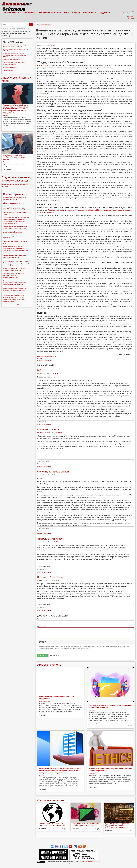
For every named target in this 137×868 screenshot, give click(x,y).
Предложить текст (13, 12)
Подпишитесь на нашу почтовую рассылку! (16, 179)
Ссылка (40, 374)
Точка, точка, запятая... (10, 67)
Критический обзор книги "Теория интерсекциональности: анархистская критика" (15, 55)
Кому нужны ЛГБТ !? (48, 430)
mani (57, 475)
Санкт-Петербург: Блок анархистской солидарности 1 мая (15, 63)
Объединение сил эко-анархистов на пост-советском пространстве (86, 825)
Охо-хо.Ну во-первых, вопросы (54, 472)
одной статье (43, 66)
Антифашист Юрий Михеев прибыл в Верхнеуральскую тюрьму (14, 157)
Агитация (76, 12)
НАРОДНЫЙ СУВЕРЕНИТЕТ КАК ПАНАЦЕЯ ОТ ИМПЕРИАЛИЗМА (52, 825)
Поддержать (105, 12)
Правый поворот (8, 70)
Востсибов (92, 710)
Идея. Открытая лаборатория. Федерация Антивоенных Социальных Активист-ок (117, 826)
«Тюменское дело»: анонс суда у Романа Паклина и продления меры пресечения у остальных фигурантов (16, 263)
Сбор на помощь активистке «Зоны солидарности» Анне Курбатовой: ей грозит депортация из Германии (14, 283)
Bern (57, 374)
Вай (39, 370)
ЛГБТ (55, 356)
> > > (17, 305)
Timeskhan (59, 433)
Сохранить (43, 655)
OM (57, 542)
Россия (39, 358)
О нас (68, 864)
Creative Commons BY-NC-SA (91, 862)
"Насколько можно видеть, (51, 539)
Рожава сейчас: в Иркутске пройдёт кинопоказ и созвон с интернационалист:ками (14, 276)
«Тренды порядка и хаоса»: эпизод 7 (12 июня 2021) (16, 50)
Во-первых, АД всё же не (51, 577)
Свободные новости (51, 800)
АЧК (66, 12)
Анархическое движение (45, 25)
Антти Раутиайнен (45, 702)
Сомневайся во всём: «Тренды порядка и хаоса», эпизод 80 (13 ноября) (16, 46)
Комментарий (42, 626)
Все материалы (13, 194)
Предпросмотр (54, 655)
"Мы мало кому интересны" (12, 60)
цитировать (47, 425)
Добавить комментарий (45, 360)
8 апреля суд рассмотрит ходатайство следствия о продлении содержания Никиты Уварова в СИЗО (15, 290)
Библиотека (90, 12)
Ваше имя (41, 619)
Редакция (6, 115)
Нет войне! (30, 12)
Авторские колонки (50, 665)
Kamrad (52, 45)
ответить (40, 425)
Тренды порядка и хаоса (49, 12)
